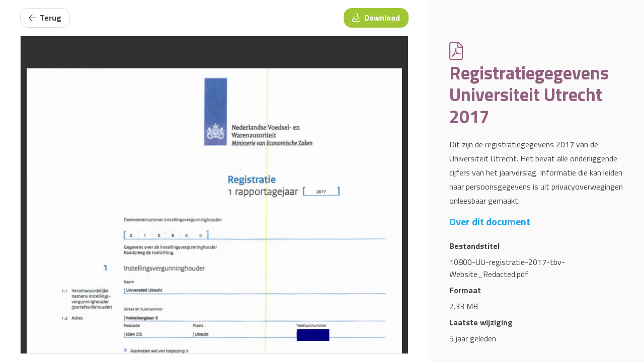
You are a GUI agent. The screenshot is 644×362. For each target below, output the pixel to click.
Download (376, 18)
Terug (45, 18)
